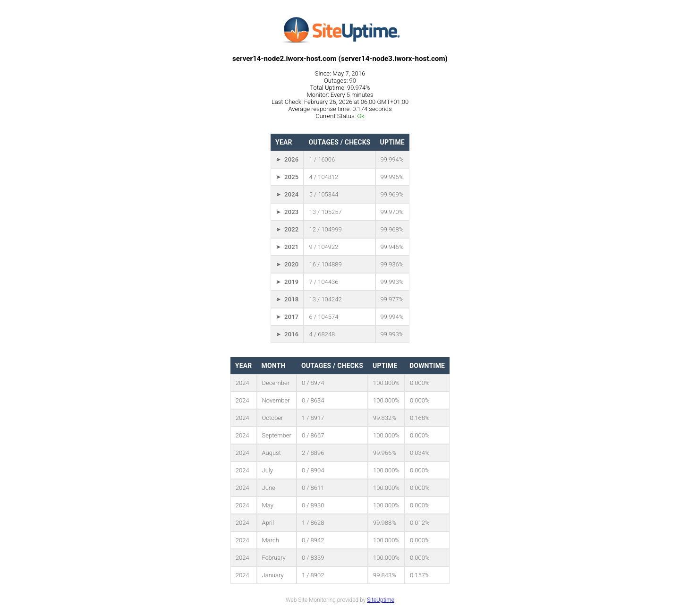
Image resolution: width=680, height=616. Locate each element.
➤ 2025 (287, 177)
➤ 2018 (287, 299)
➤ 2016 (287, 334)
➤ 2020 (287, 264)
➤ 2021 (287, 247)
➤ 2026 (287, 159)
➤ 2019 (287, 282)
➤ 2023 (287, 212)
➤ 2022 (287, 229)
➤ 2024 (287, 194)
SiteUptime (381, 600)
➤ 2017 (287, 317)
